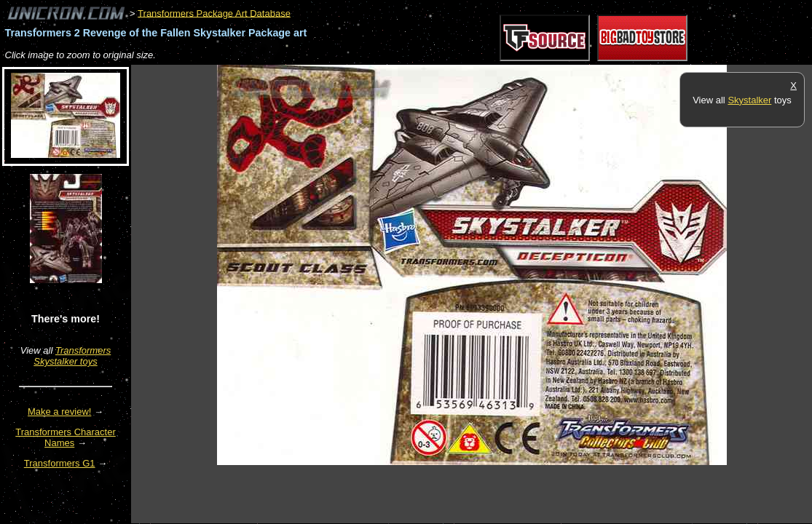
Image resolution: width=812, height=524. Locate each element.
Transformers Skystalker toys (72, 356)
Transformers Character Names (66, 437)
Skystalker (749, 100)
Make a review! (59, 412)
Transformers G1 (60, 463)
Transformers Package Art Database (214, 13)
